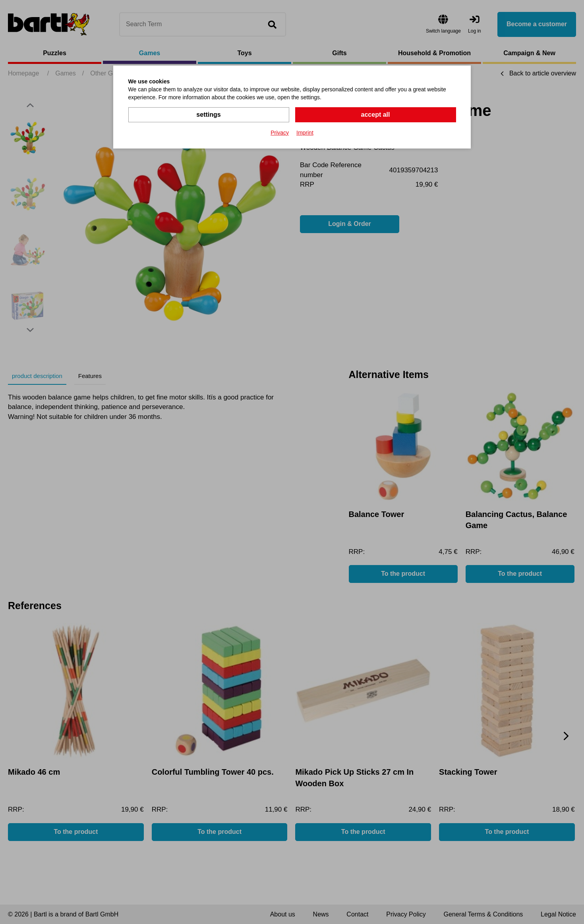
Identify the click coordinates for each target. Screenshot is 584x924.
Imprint (305, 133)
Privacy (280, 133)
